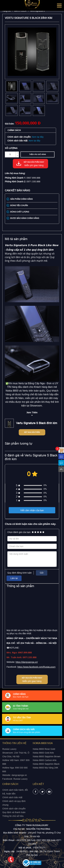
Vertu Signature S (37, 11)
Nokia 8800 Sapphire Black (46, 764)
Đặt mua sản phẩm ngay (34, 164)
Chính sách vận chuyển (14, 809)
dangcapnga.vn (19, 775)
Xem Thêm (32, 413)
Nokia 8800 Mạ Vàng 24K (45, 768)
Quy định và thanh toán (14, 812)
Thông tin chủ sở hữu (13, 816)
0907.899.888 (33, 178)
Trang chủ (6, 11)
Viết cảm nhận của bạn (32, 510)
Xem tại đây (38, 137)
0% (45, 485)
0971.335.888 (33, 182)
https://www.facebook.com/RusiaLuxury (36, 667)
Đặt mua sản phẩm (32, 432)
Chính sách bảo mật (12, 797)
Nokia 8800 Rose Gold (44, 749)
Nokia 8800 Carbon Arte (45, 760)
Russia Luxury (20, 779)
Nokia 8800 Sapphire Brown (47, 756)
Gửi (42, 573)
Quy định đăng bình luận (20, 573)
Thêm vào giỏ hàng (38, 154)
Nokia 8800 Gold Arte (43, 753)
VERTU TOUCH (20, 11)
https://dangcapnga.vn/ (27, 662)
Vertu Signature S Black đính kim (37, 423)
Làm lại (14, 578)
